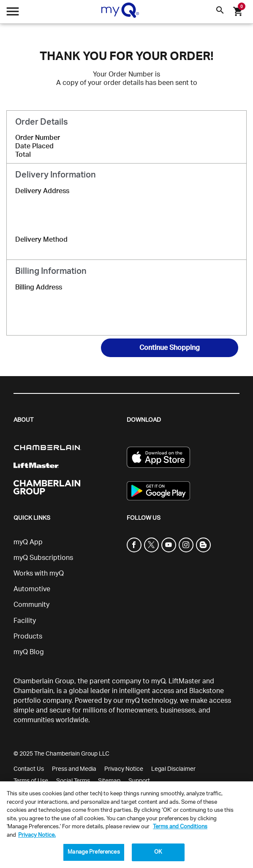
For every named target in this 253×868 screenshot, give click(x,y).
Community (31, 605)
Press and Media (74, 769)
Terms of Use (31, 781)
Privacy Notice (124, 769)
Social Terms (73, 781)
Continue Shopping (170, 348)
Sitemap (109, 781)
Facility (25, 621)
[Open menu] (13, 14)
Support (139, 781)
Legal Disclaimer (173, 769)
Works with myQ (39, 573)
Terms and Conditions (180, 827)
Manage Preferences (94, 852)
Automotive (32, 589)
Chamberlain (33, 691)
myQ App (28, 542)
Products (28, 636)
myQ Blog (29, 652)
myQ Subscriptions (43, 558)
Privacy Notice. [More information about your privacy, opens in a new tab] (37, 835)
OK (158, 852)
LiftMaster (185, 681)
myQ (158, 681)
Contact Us (29, 769)
